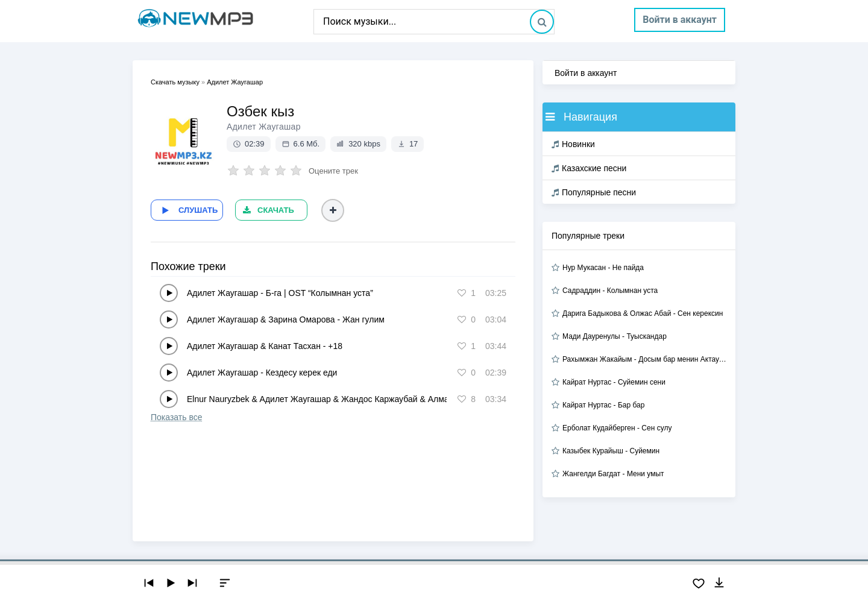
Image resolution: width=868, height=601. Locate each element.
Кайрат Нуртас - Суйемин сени (614, 382)
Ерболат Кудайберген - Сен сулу (617, 428)
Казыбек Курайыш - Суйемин (611, 451)
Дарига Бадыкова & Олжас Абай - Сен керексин (643, 313)
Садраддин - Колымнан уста (610, 291)
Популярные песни (594, 192)
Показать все (176, 417)
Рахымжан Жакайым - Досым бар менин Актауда (644, 359)
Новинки (573, 144)
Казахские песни (589, 168)
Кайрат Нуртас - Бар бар (603, 405)
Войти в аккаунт (680, 20)
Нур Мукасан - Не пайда (603, 268)
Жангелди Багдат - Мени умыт (613, 474)
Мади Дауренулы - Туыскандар (615, 336)
